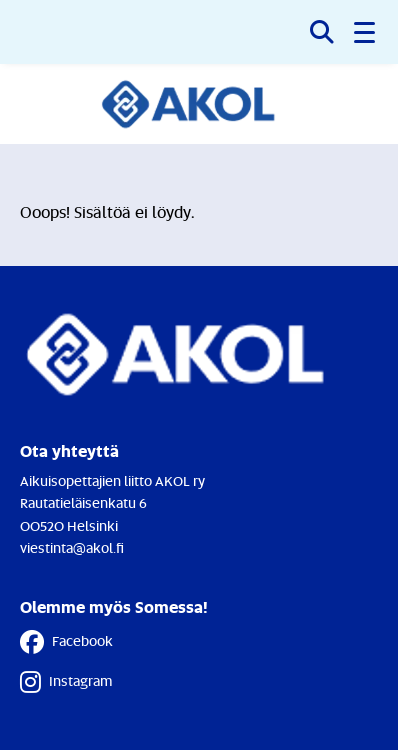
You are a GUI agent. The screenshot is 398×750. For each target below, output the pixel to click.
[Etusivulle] (199, 104)
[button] (366, 32)
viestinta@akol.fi (72, 547)
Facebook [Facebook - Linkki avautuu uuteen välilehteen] (66, 642)
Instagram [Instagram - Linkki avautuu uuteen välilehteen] (66, 682)
